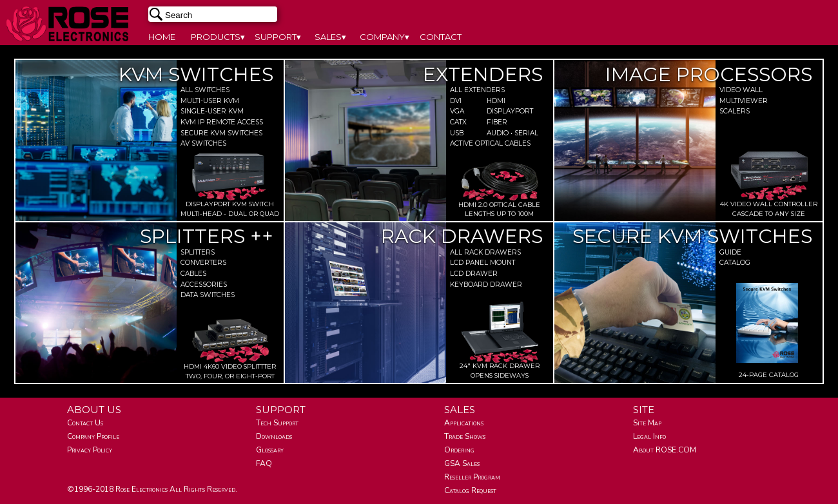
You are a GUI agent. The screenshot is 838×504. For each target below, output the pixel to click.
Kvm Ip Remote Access (222, 122)
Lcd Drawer (474, 274)
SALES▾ (330, 37)
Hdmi (496, 101)
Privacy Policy (90, 450)
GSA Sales (462, 463)
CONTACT (441, 37)
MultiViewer (744, 101)
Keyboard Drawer (486, 285)
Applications (464, 423)
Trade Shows (465, 436)
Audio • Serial (503, 133)
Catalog (735, 263)
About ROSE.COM (665, 450)
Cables (193, 274)
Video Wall (741, 90)
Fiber (497, 122)
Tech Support (277, 423)
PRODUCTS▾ (218, 37)
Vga (457, 111)
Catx (458, 122)
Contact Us (85, 423)
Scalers (735, 111)
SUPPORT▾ (278, 37)
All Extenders (477, 90)
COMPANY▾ (385, 37)
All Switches (205, 90)
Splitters (198, 252)
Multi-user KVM (210, 101)
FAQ (264, 463)
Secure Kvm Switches (221, 133)
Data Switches (208, 295)
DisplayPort (503, 111)
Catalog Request (470, 490)
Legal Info (649, 436)
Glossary (270, 450)
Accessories (204, 285)
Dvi (456, 101)
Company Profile (93, 436)
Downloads (274, 436)
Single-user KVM (212, 111)
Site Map (647, 423)
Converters (203, 263)
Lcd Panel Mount (482, 263)
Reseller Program (472, 477)
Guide (730, 252)
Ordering (459, 450)
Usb (457, 133)
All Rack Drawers (485, 252)
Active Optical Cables (490, 143)
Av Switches (203, 143)
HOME (162, 37)
